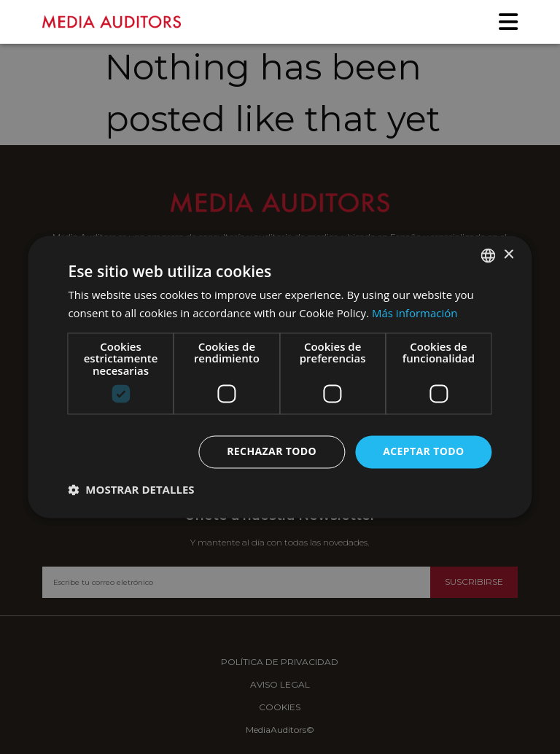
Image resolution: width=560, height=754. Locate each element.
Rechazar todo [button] (272, 452)
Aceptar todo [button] (423, 452)
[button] (131, 490)
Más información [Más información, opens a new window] (415, 314)
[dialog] (280, 377)
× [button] (509, 255)
